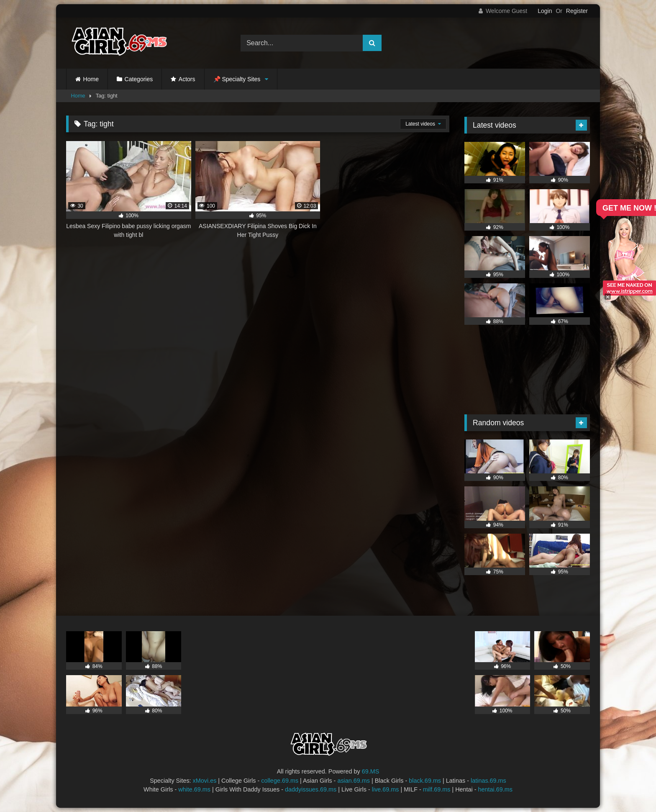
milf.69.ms (437, 789)
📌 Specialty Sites (237, 79)
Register (577, 11)
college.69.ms (280, 781)
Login (545, 11)
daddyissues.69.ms (311, 789)
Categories (139, 79)
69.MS (371, 771)
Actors (187, 79)
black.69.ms (425, 781)
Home (91, 79)
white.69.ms (194, 789)
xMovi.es (205, 781)
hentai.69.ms (495, 789)
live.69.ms (386, 789)
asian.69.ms (354, 781)
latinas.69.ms (488, 781)
